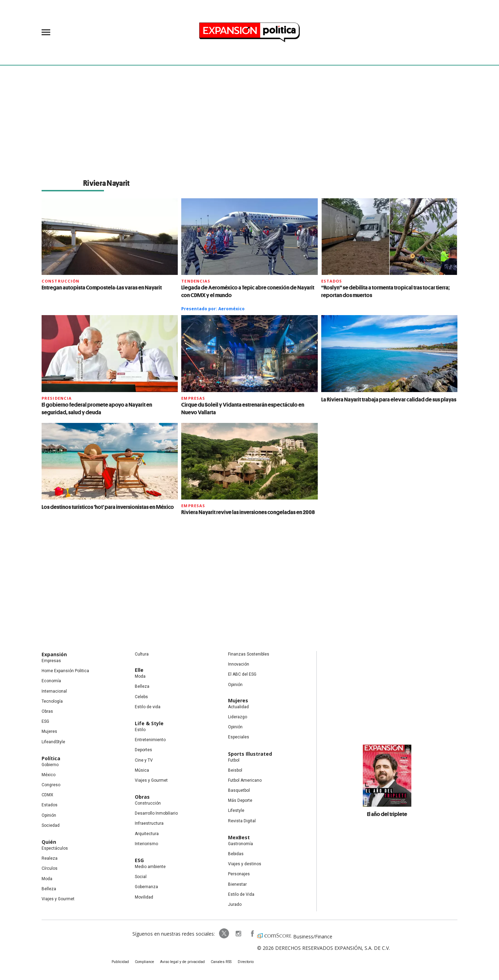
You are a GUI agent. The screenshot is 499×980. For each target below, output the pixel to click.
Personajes (239, 874)
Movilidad (144, 897)
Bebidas (236, 854)
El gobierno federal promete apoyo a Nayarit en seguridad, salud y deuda (97, 408)
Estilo (140, 730)
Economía (51, 681)
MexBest (239, 837)
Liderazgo (238, 717)
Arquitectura (147, 834)
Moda (47, 879)
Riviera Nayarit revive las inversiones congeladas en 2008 (248, 512)
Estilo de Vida (241, 894)
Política (51, 758)
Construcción (60, 281)
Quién (49, 842)
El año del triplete (387, 814)
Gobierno (50, 765)
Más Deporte (240, 800)
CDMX (47, 795)
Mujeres (49, 731)
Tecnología (52, 701)
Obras (47, 711)
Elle (139, 670)
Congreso (51, 785)
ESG (45, 721)
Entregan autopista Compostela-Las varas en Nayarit (102, 287)
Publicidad (124, 962)
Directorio (244, 962)
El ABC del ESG (242, 674)
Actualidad (238, 707)
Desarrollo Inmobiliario (156, 813)
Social (141, 877)
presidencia (57, 398)
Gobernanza (146, 887)
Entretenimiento (150, 740)
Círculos (50, 868)
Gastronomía (240, 844)
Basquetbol (239, 790)
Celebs (141, 697)
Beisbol (235, 770)
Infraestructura (149, 823)
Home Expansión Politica (65, 671)
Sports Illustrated (250, 754)
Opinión (49, 815)
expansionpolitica (235, 934)
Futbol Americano (245, 780)
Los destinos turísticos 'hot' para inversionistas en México (108, 507)
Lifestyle (236, 810)
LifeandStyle (53, 742)
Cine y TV (144, 760)
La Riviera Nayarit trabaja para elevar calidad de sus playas (389, 399)
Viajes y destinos (245, 864)
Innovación (239, 664)
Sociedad (51, 825)
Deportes (143, 750)
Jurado (235, 904)
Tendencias (196, 281)
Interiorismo (146, 844)
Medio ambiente (150, 867)
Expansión (54, 654)
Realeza (50, 858)
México (49, 775)
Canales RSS (221, 962)
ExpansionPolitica (249, 934)
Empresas (193, 398)
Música (142, 770)
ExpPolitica (221, 934)
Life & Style (149, 723)
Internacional (54, 691)
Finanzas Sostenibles (249, 654)
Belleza (49, 889)
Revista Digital (242, 821)
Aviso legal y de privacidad (184, 962)
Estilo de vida (148, 707)
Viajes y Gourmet (58, 899)
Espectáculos (55, 848)
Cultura (142, 654)
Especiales (239, 737)
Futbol (234, 760)
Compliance (147, 962)
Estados (332, 281)
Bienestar (237, 884)
